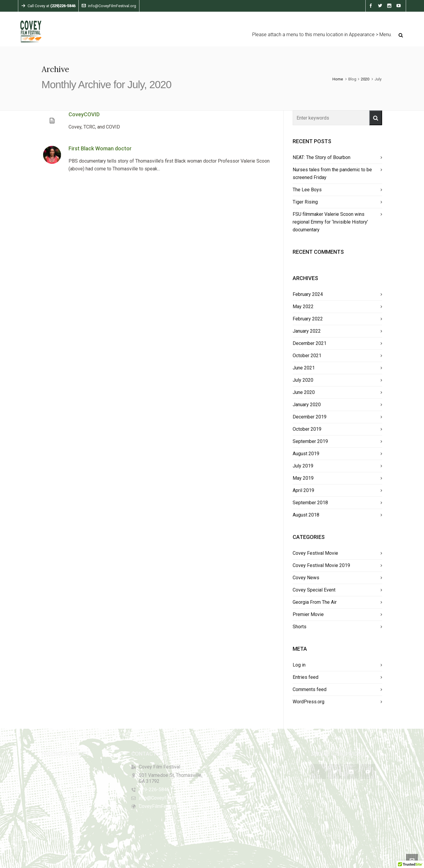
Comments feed (310, 689)
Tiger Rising (305, 202)
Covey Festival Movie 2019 (321, 565)
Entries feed (306, 677)
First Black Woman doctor (100, 148)
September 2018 (310, 503)
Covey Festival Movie (315, 553)
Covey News (306, 578)
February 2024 (308, 294)
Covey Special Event (314, 590)
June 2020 (304, 392)
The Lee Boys (307, 190)
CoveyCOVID (84, 114)
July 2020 (303, 380)
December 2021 (310, 343)
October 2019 (307, 429)
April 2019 (303, 490)
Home (338, 79)
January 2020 (307, 405)
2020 (365, 79)
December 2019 (310, 417)
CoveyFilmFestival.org (162, 806)
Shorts (300, 627)
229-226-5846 (154, 790)
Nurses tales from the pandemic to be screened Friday (332, 174)
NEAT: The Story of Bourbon (322, 157)
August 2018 (306, 515)
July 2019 (303, 466)
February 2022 (308, 319)
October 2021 (307, 356)
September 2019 (310, 441)
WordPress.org (308, 702)
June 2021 (304, 368)
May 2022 (303, 307)
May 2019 (303, 478)
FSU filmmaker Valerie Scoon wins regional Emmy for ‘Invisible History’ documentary (330, 222)
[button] (376, 118)
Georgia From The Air (315, 602)
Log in (299, 665)
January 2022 (307, 331)
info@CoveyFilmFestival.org (109, 6)
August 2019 (306, 454)
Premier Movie (308, 614)
